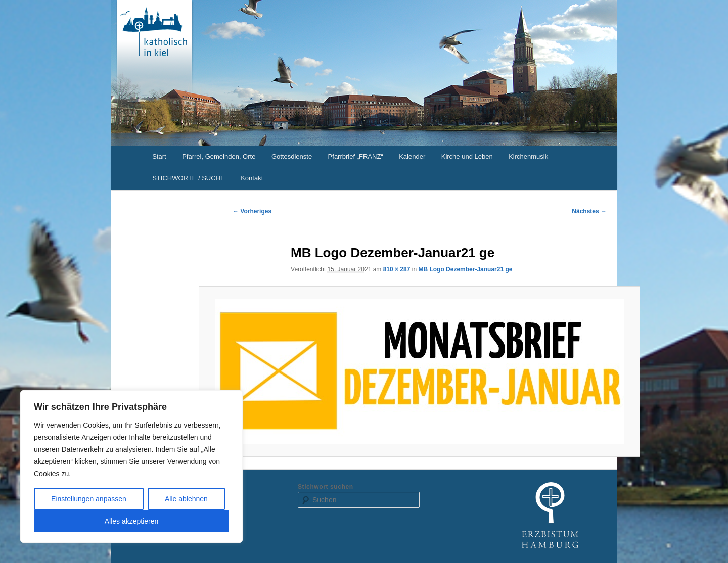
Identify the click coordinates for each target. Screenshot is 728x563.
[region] (131, 466)
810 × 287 (397, 269)
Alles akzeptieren (132, 521)
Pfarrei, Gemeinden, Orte (219, 156)
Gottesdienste (292, 156)
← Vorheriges (252, 211)
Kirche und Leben (467, 156)
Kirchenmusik (528, 156)
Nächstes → (589, 211)
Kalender (412, 156)
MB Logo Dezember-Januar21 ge (465, 269)
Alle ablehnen (186, 499)
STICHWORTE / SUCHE (189, 178)
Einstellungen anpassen (89, 499)
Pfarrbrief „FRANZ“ (356, 156)
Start (159, 156)
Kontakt (252, 178)
